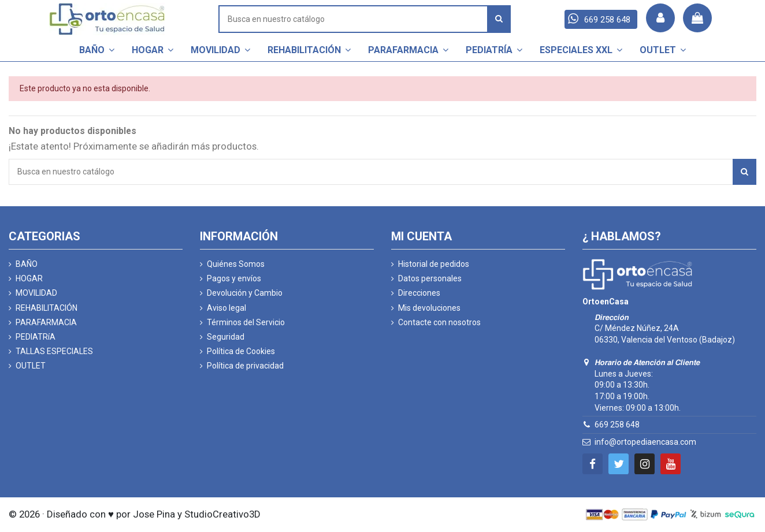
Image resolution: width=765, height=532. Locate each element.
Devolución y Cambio (245, 293)
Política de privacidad (245, 366)
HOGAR (29, 278)
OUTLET (31, 366)
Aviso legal (226, 308)
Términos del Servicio (246, 322)
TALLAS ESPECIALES (54, 351)
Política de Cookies (241, 351)
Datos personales (430, 278)
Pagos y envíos (234, 278)
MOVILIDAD (36, 293)
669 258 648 (617, 425)
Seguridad (226, 337)
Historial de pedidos (434, 264)
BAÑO (27, 264)
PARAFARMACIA (46, 322)
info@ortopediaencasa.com (645, 442)
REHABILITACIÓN (47, 308)
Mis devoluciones (429, 308)
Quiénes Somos (236, 264)
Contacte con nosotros (439, 322)
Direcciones (419, 293)
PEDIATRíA (36, 337)
